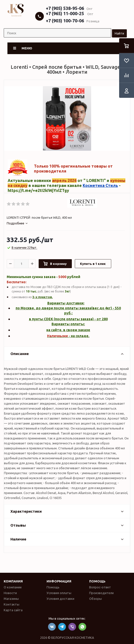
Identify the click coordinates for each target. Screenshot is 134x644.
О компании (13, 587)
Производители (101, 593)
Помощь (97, 581)
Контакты (12, 604)
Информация (59, 581)
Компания (13, 581)
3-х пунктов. (43, 297)
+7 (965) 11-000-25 (65, 13)
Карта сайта (13, 610)
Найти (119, 33)
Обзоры (95, 599)
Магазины (11, 599)
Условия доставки (60, 599)
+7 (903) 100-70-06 (65, 21)
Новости (10, 593)
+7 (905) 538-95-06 (65, 8)
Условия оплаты (59, 593)
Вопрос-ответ (100, 587)
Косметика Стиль (100, 185)
